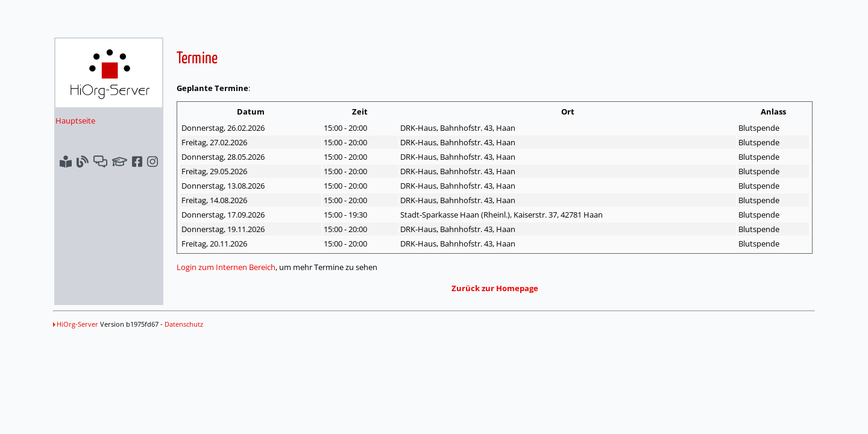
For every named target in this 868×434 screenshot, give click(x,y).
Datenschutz (184, 324)
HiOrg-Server (76, 324)
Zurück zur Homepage (495, 288)
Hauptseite (75, 121)
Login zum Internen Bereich (226, 267)
